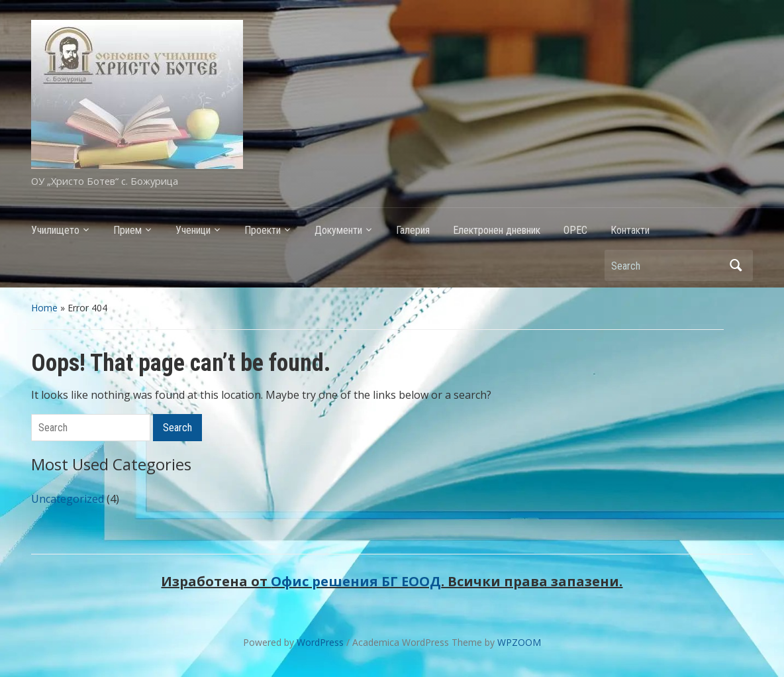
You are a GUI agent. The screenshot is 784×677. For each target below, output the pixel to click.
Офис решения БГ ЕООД (356, 581)
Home (44, 308)
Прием (127, 230)
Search (736, 265)
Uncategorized (68, 499)
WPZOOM (519, 642)
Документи (338, 230)
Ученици (193, 230)
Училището (55, 230)
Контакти (630, 230)
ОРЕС (575, 230)
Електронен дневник (497, 230)
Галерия (413, 230)
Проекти (263, 230)
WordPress (320, 642)
